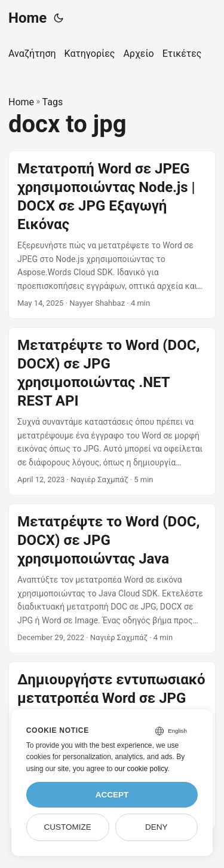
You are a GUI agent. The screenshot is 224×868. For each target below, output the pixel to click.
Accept (112, 795)
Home (27, 18)
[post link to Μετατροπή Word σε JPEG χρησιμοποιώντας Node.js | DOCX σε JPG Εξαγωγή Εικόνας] (112, 235)
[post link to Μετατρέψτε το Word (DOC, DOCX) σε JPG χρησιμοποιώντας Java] (112, 578)
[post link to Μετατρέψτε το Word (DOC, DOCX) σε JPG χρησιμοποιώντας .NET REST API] (112, 411)
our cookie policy (141, 769)
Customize (67, 827)
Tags (53, 102)
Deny (157, 827)
